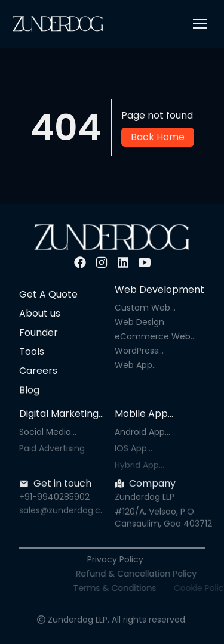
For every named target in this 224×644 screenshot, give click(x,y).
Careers (38, 371)
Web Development (159, 290)
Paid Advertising (52, 451)
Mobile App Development (147, 414)
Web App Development (143, 366)
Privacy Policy (126, 559)
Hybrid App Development (143, 469)
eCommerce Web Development (153, 336)
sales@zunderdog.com (62, 513)
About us (40, 313)
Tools (32, 352)
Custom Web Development (143, 308)
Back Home (158, 137)
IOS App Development (143, 451)
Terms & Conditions (142, 588)
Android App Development (143, 432)
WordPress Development (143, 351)
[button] (200, 24)
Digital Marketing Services (59, 414)
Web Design (139, 322)
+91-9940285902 (54, 499)
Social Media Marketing (45, 432)
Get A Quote (48, 294)
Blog (29, 392)
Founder (39, 332)
